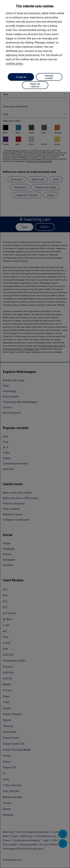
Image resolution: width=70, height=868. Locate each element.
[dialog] (35, 434)
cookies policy (14, 63)
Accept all (21, 77)
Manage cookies (49, 77)
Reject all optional (35, 85)
